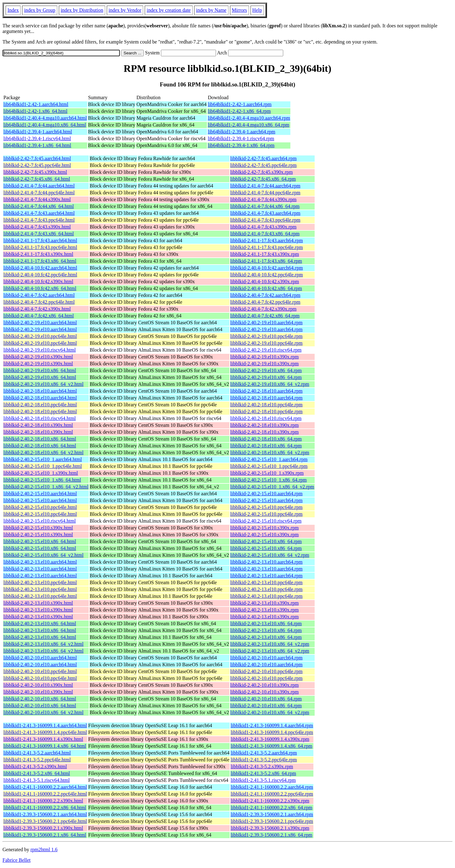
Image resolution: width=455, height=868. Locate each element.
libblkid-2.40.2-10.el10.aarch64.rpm (266, 658)
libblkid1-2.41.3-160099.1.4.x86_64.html (45, 746)
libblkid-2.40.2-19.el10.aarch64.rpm (266, 323)
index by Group (40, 10)
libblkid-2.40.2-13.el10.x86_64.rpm (266, 623)
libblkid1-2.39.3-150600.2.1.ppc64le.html (45, 821)
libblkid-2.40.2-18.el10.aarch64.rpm (266, 391)
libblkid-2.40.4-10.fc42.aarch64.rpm (267, 268)
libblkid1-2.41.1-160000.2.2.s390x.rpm (270, 801)
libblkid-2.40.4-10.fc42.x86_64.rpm (266, 288)
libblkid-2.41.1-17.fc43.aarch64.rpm (267, 240)
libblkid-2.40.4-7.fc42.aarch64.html (39, 295)
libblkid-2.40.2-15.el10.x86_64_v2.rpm (270, 555)
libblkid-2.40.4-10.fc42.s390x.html (38, 282)
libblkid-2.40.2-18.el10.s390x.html (38, 425)
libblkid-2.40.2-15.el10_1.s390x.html (41, 473)
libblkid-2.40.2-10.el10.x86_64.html (40, 699)
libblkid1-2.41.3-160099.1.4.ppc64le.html (45, 732)
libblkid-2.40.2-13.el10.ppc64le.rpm (266, 582)
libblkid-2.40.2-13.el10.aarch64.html (40, 562)
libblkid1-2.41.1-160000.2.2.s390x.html (43, 801)
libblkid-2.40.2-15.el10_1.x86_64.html (42, 480)
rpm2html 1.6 (44, 850)
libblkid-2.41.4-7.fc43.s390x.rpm (263, 227)
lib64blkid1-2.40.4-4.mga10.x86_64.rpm (249, 125)
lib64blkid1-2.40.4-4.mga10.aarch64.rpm (249, 118)
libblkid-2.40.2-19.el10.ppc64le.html (40, 336)
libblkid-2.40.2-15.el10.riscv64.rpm (266, 521)
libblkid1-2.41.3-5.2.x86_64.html (37, 773)
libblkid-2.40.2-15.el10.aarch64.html (40, 494)
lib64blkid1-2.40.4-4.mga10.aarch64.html (45, 118)
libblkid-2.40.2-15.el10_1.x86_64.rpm (269, 480)
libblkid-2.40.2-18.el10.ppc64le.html (40, 405)
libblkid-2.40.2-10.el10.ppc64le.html (40, 671)
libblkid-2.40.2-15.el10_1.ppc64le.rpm (269, 466)
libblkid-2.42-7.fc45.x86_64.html (37, 179)
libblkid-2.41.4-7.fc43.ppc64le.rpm (265, 220)
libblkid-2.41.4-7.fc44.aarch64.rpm (265, 186)
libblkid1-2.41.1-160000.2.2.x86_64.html (45, 808)
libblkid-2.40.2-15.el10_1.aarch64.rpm (269, 459)
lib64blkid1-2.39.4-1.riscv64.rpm (241, 139)
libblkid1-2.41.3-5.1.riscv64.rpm (263, 780)
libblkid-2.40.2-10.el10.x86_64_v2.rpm (270, 712)
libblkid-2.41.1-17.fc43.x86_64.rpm (266, 261)
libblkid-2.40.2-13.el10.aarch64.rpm (266, 562)
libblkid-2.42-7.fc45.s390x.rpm (262, 172)
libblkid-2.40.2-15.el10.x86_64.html (40, 541)
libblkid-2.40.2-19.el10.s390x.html (38, 357)
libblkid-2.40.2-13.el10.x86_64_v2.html (43, 644)
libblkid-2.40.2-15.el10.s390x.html (38, 528)
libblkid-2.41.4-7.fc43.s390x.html (37, 227)
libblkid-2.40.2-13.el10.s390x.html (38, 603)
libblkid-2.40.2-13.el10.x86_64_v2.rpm (270, 644)
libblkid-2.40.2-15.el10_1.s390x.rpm (267, 473)
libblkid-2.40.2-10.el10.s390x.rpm (265, 685)
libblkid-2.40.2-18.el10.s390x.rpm (265, 425)
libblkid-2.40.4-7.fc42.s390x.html (37, 309)
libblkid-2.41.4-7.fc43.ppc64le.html (39, 220)
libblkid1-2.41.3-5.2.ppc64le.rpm (264, 760)
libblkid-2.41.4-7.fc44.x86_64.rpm (265, 206)
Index (13, 10)
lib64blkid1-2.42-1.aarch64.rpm (240, 104)
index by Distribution (82, 10)
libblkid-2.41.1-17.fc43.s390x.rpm (265, 254)
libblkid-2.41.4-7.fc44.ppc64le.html (39, 193)
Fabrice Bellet (16, 860)
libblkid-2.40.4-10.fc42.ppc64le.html (40, 275)
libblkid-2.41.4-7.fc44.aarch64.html (39, 186)
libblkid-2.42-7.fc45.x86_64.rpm (263, 179)
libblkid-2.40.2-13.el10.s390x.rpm (265, 603)
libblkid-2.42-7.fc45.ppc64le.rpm (263, 165)
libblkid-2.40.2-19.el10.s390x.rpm (265, 357)
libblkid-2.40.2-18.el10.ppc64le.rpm (266, 405)
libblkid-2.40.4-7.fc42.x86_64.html (39, 316)
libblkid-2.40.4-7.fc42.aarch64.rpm (265, 295)
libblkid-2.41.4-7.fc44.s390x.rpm (263, 199)
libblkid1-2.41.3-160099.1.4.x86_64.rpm (271, 746)
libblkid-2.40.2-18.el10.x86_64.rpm (266, 439)
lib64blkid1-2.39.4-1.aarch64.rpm (242, 132)
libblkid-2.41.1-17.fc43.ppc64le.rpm (267, 247)
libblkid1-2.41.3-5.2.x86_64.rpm (263, 773)
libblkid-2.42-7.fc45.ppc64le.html (37, 165)
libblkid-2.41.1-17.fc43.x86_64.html (40, 261)
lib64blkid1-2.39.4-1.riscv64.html (37, 139)
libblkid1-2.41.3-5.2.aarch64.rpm (264, 753)
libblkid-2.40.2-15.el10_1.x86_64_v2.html (46, 487)
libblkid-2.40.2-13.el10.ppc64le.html (40, 582)
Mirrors (239, 10)
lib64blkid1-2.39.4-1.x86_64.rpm (241, 145)
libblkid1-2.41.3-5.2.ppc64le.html (37, 760)
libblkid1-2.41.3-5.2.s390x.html (35, 766)
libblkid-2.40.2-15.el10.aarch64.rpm (266, 494)
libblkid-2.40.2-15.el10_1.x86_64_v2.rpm (272, 487)
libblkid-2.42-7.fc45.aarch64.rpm (263, 158)
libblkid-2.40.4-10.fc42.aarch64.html (40, 268)
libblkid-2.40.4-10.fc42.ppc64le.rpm (267, 275)
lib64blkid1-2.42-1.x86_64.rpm (239, 111)
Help (257, 10)
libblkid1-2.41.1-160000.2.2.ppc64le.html (45, 794)
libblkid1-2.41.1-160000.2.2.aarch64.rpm (272, 787)
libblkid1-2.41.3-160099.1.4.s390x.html (43, 739)
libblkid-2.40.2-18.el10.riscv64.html (40, 418)
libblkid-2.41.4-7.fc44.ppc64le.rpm (265, 193)
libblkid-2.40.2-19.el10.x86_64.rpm (266, 370)
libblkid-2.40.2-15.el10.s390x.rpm (265, 528)
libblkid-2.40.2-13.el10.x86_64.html (40, 623)
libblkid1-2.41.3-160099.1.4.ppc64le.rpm (272, 732)
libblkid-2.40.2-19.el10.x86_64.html (40, 370)
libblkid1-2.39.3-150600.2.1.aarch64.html (45, 814)
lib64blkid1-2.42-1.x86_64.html (35, 111)
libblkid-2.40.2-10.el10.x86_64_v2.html (43, 712)
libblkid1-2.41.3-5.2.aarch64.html (37, 753)
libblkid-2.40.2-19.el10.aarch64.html (40, 323)
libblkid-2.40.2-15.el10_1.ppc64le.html (43, 466)
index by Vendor (125, 10)
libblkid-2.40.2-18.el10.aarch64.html (40, 391)
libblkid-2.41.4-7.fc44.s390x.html (37, 199)
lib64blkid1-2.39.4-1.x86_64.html (37, 145)
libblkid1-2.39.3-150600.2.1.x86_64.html (45, 835)
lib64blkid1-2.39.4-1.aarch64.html (38, 132)
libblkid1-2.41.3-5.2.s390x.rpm (262, 766)
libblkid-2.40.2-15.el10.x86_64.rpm (266, 541)
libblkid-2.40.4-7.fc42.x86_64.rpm (265, 316)
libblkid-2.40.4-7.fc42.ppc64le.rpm (265, 302)
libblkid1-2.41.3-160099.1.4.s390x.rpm (270, 739)
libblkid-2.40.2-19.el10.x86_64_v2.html (43, 384)
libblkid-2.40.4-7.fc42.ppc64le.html (39, 302)
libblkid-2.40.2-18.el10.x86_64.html (40, 439)
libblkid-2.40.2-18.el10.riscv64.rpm (266, 418)
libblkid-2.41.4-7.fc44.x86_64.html (39, 206)
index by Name (211, 10)
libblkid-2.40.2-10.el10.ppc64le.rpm (266, 671)
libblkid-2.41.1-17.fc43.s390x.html (38, 254)
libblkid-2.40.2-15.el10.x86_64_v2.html (43, 555)
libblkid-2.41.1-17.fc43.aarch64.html (40, 240)
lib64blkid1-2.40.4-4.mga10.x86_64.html (45, 125)
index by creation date (169, 10)
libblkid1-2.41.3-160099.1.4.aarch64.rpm (272, 725)
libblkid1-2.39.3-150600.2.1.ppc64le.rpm (272, 821)
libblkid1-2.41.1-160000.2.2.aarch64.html (45, 787)
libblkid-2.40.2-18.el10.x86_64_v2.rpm (270, 452)
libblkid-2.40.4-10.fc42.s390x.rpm (265, 282)
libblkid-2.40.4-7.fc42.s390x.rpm (263, 309)
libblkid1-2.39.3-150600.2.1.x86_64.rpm (271, 835)
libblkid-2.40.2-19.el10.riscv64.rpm (266, 350)
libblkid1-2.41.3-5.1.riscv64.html (37, 780)
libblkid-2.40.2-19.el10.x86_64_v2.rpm (270, 384)
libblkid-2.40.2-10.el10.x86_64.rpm (266, 699)
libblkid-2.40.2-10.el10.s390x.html (38, 685)
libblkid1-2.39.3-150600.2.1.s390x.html (43, 828)
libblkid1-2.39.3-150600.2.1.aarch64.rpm (272, 814)
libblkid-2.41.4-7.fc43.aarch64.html (39, 213)
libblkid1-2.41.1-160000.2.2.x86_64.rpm (271, 808)
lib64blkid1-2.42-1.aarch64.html (36, 104)
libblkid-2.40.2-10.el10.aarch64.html (40, 658)
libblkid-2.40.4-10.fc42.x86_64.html (40, 288)
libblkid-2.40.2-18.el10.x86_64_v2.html (43, 452)
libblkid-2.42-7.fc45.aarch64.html (37, 158)
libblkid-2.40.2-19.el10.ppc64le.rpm (266, 336)
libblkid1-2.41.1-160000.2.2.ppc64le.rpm (272, 794)
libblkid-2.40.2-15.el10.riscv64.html (40, 521)
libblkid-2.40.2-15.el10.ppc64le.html (40, 507)
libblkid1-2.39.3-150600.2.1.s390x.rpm (270, 828)
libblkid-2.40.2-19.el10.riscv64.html (40, 350)
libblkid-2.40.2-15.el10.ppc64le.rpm (266, 507)
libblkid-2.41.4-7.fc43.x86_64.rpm (265, 234)
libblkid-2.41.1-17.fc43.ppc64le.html (40, 247)
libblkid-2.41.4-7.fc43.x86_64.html (39, 234)
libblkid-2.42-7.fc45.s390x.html (35, 172)
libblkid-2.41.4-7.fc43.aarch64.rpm (265, 213)
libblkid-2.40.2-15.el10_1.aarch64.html (43, 459)
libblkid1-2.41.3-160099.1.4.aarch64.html (45, 725)
